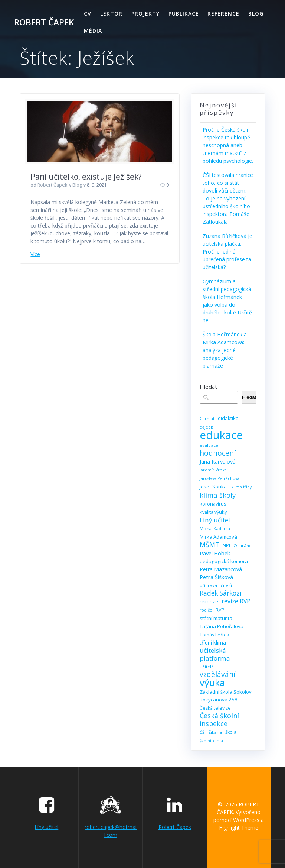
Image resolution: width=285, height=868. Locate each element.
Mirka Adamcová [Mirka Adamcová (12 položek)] (218, 537)
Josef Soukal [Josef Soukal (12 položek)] (214, 487)
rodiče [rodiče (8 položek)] (206, 610)
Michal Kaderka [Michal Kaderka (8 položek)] (215, 529)
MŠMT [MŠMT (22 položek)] (209, 545)
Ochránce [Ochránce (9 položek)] (244, 546)
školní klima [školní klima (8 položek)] (211, 741)
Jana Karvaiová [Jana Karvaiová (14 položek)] (218, 462)
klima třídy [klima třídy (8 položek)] (241, 487)
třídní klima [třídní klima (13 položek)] (213, 643)
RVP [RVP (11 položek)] (220, 610)
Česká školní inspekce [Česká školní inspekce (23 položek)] (219, 720)
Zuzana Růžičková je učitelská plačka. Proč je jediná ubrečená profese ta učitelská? (227, 251)
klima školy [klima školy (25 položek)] (218, 495)
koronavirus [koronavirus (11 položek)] (213, 504)
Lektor (111, 14)
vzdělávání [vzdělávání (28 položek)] (217, 675)
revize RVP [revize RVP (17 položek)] (236, 601)
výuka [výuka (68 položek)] (212, 683)
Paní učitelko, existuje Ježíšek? (86, 177)
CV (88, 14)
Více (35, 254)
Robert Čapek (52, 185)
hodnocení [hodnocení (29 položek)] (218, 453)
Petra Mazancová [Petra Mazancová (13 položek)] (221, 569)
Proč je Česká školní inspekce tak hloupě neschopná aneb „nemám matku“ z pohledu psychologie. (228, 145)
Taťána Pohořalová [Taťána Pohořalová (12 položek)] (222, 626)
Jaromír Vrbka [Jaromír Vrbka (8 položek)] (213, 470)
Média (93, 31)
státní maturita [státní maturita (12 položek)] (216, 618)
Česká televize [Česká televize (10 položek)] (215, 708)
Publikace (184, 14)
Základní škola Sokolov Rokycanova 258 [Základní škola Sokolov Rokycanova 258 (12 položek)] (226, 696)
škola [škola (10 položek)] (231, 732)
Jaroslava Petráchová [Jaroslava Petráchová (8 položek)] (220, 478)
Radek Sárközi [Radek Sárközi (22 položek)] (221, 593)
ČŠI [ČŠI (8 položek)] (203, 732)
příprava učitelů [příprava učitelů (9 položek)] (216, 585)
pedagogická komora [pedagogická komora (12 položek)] (224, 561)
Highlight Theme (239, 828)
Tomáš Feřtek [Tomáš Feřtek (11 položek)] (214, 635)
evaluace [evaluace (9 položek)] (209, 445)
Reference (223, 14)
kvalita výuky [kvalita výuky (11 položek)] (213, 512)
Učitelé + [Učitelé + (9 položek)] (209, 667)
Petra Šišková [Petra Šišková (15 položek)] (216, 577)
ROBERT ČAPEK (44, 22)
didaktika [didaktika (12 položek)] (228, 418)
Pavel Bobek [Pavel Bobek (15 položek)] (215, 553)
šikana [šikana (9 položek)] (215, 732)
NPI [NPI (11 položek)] (226, 545)
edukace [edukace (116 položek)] (221, 435)
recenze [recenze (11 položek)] (209, 601)
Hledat (208, 387)
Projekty (145, 14)
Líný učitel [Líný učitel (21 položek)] (215, 520)
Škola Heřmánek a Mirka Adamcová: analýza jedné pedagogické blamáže (225, 350)
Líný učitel (46, 827)
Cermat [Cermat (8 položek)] (207, 419)
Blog (256, 14)
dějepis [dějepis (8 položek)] (207, 427)
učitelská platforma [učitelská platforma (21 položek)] (215, 654)
